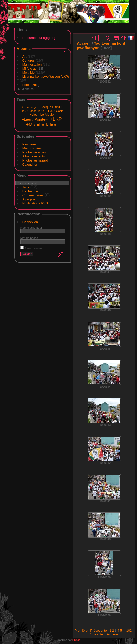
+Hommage (29, 107)
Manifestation (32, 65)
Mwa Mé (29, 73)
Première (81, 631)
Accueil (84, 43)
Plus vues (29, 144)
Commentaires (33, 195)
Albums (24, 49)
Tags (26, 187)
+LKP (56, 119)
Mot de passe (29, 238)
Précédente (98, 631)
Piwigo (76, 640)
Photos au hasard (35, 160)
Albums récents (34, 156)
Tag (97, 43)
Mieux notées (32, 148)
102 (129, 631)
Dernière (112, 634)
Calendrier (30, 164)
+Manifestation (42, 125)
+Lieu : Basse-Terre (31, 111)
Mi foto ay (29, 69)
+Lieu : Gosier (55, 111)
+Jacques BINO (50, 107)
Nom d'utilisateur (31, 228)
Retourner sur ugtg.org (39, 38)
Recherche (30, 191)
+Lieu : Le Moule (42, 114)
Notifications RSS (35, 203)
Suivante (97, 634)
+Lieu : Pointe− (35, 119)
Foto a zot (30, 85)
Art (25, 57)
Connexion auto (32, 248)
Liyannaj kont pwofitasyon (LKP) (46, 77)
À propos (29, 199)
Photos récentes (34, 152)
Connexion (30, 222)
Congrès (29, 61)
